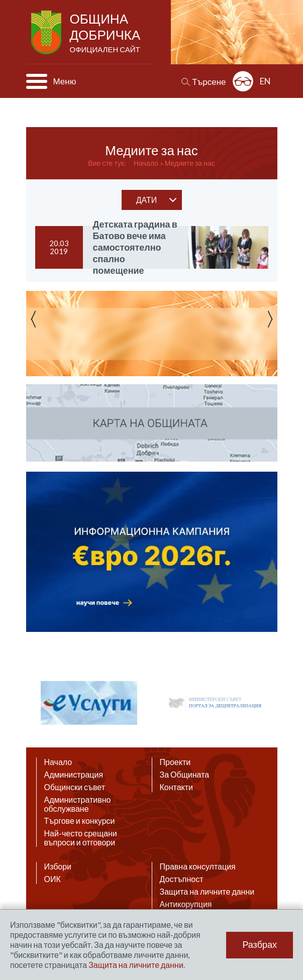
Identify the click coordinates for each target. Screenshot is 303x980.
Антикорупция (186, 904)
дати (147, 200)
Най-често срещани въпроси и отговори (81, 838)
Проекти (175, 762)
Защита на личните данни (207, 892)
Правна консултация (198, 866)
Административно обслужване (78, 804)
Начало (146, 163)
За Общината (185, 775)
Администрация (74, 775)
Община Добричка (106, 33)
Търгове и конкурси (80, 821)
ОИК (53, 879)
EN (265, 81)
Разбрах (260, 945)
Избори (58, 866)
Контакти (177, 787)
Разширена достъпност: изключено (243, 81)
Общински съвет (75, 787)
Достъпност (182, 879)
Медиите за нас (190, 163)
